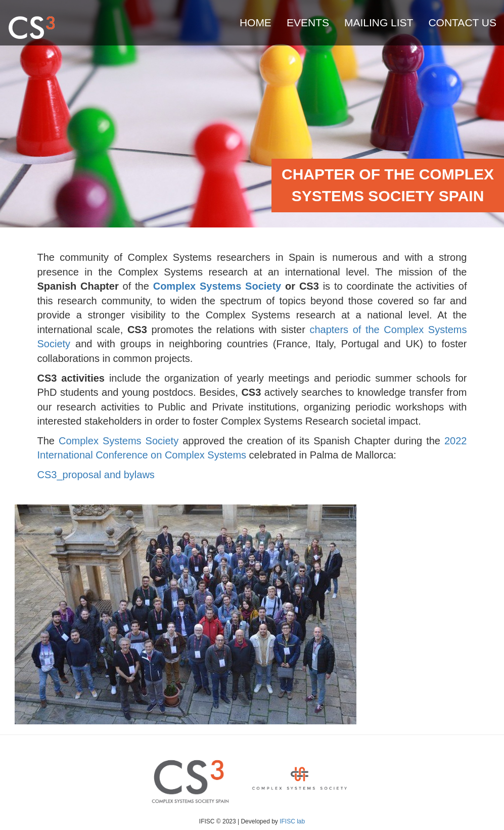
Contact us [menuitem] (462, 22)
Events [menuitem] (308, 22)
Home (256, 22)
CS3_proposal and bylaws (96, 475)
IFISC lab (292, 821)
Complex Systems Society (119, 441)
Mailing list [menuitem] (379, 22)
